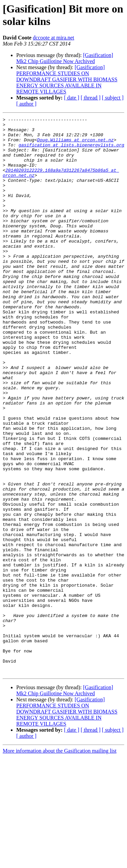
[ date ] (72, 98)
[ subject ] (113, 98)
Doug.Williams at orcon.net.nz (75, 145)
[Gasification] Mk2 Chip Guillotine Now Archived (65, 58)
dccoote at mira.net (54, 38)
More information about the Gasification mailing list (60, 862)
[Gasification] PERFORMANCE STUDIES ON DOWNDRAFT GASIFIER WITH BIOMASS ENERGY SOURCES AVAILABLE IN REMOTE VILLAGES (67, 79)
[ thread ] (91, 98)
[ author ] (26, 104)
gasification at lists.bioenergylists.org (71, 151)
